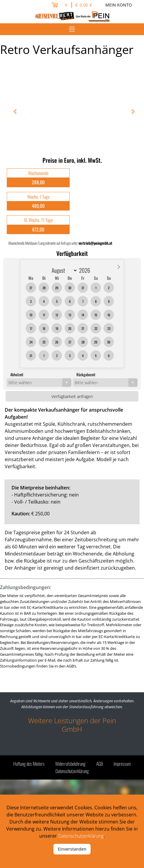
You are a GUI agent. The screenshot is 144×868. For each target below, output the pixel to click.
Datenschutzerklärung (72, 771)
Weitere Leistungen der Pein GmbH (72, 725)
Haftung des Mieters (29, 764)
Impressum (122, 764)
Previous (13, 112)
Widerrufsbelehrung (70, 764)
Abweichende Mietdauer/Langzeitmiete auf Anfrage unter (60, 243)
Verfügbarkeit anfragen (72, 396)
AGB (100, 764)
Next (131, 112)
